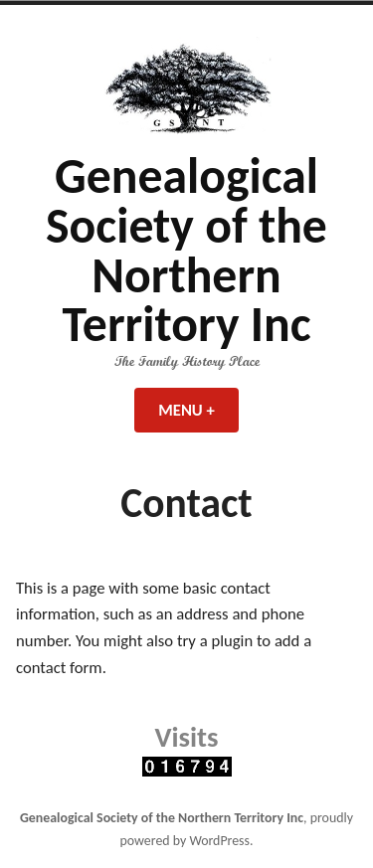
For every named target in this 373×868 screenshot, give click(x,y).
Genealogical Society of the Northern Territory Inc (186, 250)
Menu (198, 410)
